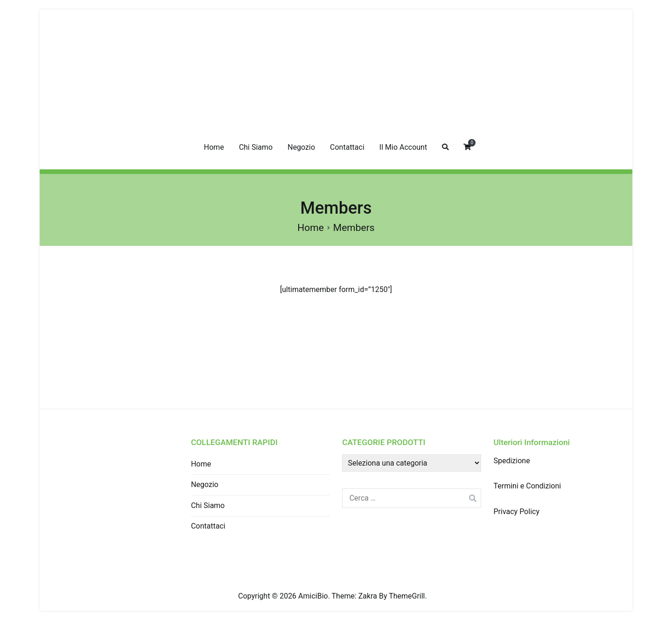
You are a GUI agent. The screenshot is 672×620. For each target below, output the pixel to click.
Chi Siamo (256, 147)
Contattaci (347, 147)
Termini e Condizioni (527, 486)
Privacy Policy (516, 512)
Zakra (368, 596)
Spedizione (511, 461)
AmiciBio (313, 596)
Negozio (301, 147)
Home (214, 147)
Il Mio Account (403, 147)
